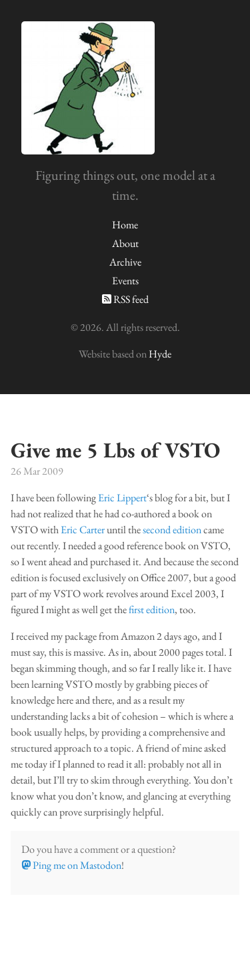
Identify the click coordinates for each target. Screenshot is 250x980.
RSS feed (125, 299)
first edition (152, 610)
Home (125, 225)
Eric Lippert (122, 498)
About (125, 243)
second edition (172, 530)
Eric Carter (83, 530)
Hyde (160, 354)
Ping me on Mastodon (71, 865)
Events (125, 281)
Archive (125, 262)
